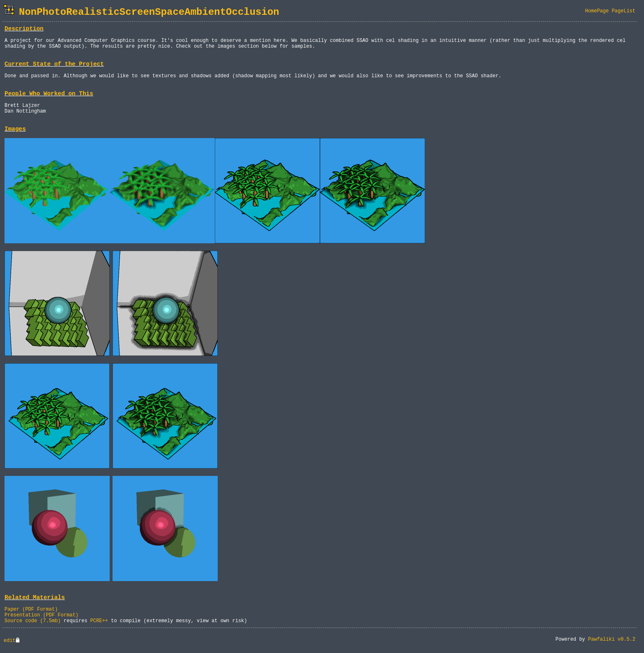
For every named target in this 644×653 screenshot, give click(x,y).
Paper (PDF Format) (31, 609)
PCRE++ (99, 621)
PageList (623, 11)
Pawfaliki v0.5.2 (612, 639)
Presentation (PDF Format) (41, 615)
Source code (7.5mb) (33, 621)
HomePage (597, 11)
